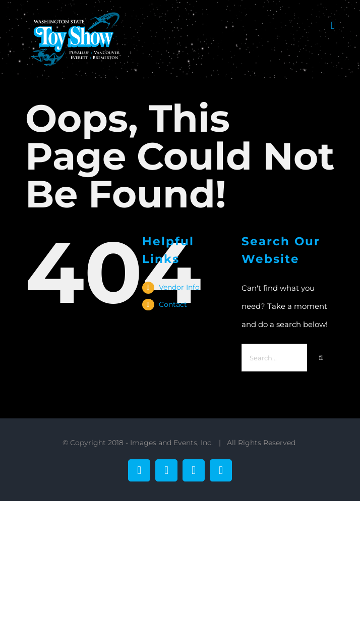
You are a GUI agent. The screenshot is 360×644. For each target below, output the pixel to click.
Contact (173, 304)
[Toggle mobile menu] (333, 25)
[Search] (321, 358)
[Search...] (274, 358)
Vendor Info (179, 287)
